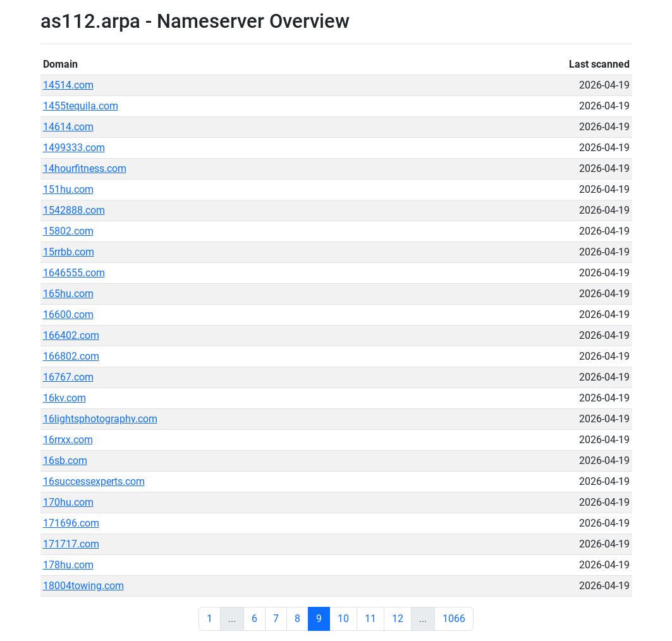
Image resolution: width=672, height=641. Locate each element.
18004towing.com (83, 586)
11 (370, 619)
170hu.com (68, 502)
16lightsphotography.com (100, 419)
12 (398, 619)
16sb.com (65, 461)
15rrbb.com (69, 252)
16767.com (68, 377)
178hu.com (68, 565)
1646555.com (74, 273)
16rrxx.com (68, 440)
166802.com (71, 356)
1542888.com (74, 210)
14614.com (68, 127)
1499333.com (74, 148)
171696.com (71, 523)
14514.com (68, 85)
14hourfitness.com (85, 168)
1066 (454, 619)
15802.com (68, 231)
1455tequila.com (81, 106)
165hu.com (68, 294)
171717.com (71, 544)
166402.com (71, 335)
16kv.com (64, 398)
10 (343, 619)
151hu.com (68, 189)
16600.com (68, 314)
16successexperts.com (94, 481)
